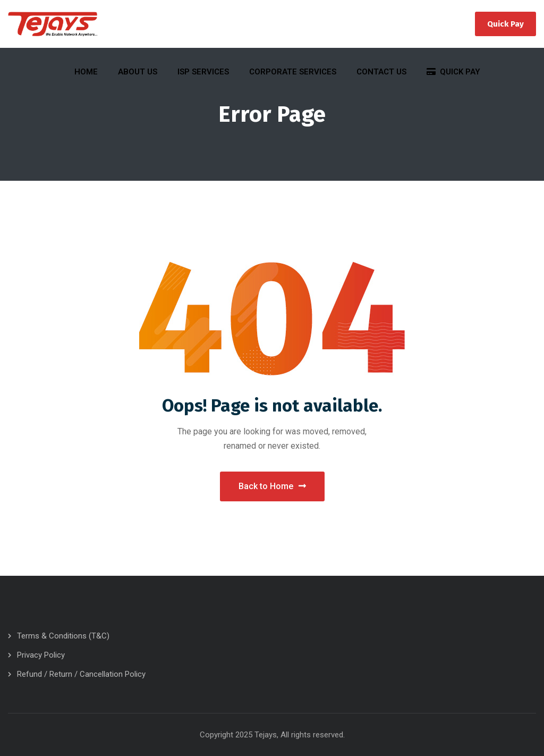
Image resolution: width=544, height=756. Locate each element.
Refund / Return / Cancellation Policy (81, 674)
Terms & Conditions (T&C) (63, 636)
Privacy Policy (41, 655)
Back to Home (272, 486)
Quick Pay (505, 24)
